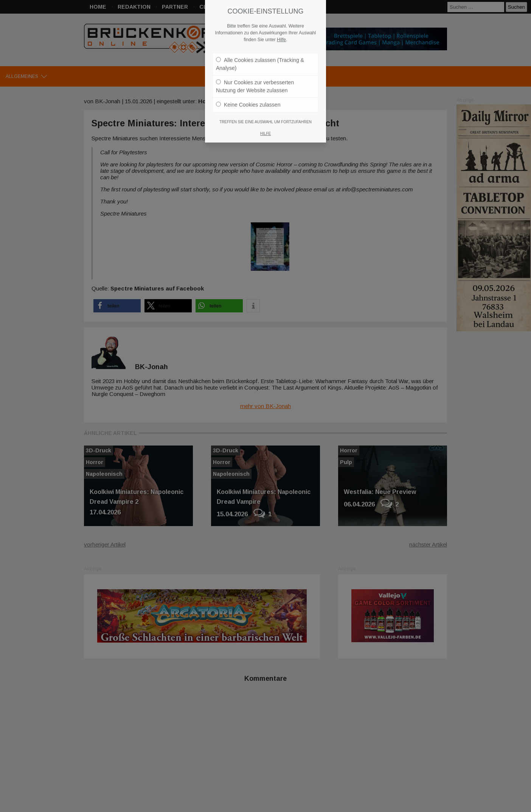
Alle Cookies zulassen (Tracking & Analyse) (260, 42)
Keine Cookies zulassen (248, 83)
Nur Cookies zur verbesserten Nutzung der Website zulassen (255, 64)
